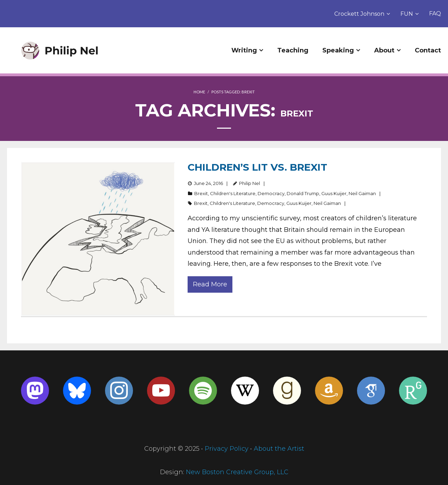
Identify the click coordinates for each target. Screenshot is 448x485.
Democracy (271, 193)
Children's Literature (233, 193)
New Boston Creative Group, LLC (237, 472)
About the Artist (279, 449)
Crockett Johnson (359, 14)
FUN (407, 14)
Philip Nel (250, 183)
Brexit (201, 193)
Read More (210, 284)
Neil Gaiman (362, 193)
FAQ (435, 13)
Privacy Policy (227, 449)
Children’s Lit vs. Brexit (257, 167)
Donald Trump (303, 193)
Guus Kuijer (334, 193)
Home (199, 92)
